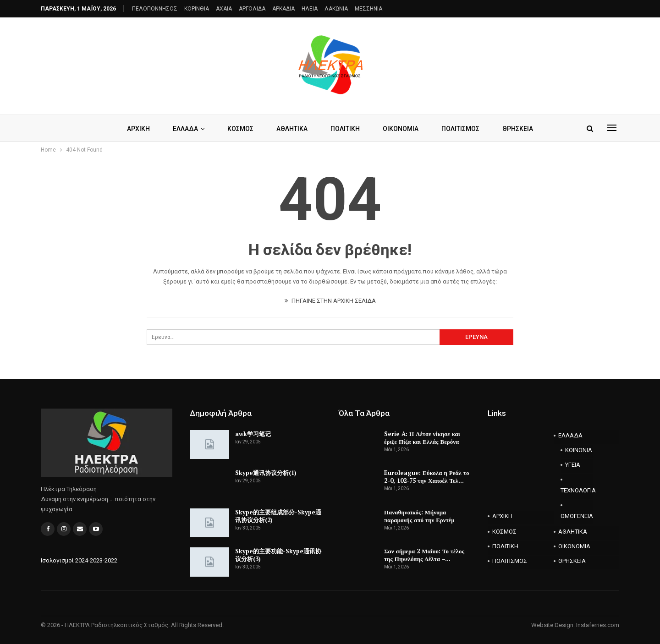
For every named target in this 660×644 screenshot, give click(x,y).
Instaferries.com (598, 625)
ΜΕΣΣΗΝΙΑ (368, 9)
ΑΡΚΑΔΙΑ (283, 9)
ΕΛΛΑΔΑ (182, 129)
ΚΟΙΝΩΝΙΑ (579, 450)
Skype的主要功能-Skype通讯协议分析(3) (278, 555)
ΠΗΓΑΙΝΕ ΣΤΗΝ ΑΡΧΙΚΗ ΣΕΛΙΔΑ (330, 301)
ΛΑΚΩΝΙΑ (336, 9)
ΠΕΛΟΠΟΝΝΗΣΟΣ (155, 9)
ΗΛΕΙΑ (310, 9)
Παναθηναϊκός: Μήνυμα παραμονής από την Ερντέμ (419, 516)
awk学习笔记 (253, 434)
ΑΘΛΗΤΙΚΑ (291, 129)
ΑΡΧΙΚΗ (134, 129)
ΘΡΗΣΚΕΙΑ (523, 129)
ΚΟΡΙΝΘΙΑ (197, 9)
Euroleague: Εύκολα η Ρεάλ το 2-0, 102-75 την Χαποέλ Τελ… (426, 477)
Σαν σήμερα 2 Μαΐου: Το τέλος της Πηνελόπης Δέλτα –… (424, 555)
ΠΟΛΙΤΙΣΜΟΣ (464, 129)
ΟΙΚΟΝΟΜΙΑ (403, 129)
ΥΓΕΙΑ (573, 465)
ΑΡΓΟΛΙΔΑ (252, 9)
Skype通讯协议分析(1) (266, 473)
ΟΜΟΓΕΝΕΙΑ (577, 516)
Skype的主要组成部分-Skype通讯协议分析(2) (278, 516)
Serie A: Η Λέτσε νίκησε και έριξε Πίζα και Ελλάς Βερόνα (422, 438)
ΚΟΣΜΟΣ (239, 129)
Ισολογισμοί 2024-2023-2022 (79, 560)
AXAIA (224, 9)
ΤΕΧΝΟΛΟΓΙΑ (577, 490)
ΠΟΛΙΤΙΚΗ (346, 129)
